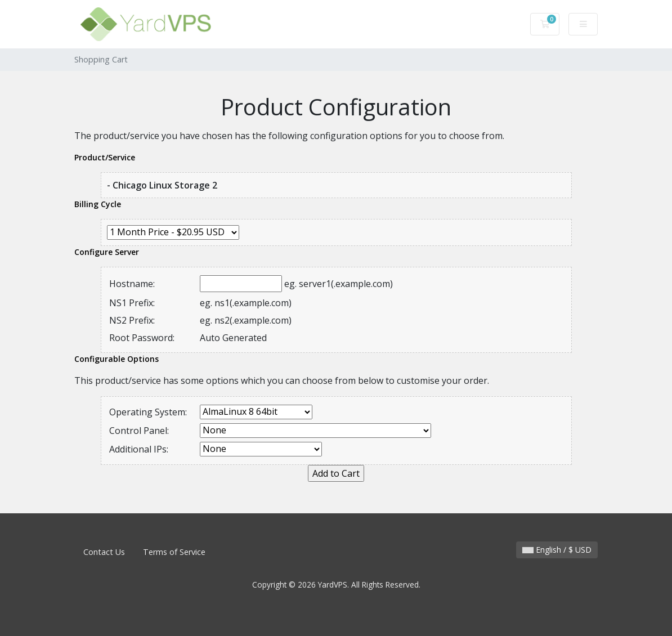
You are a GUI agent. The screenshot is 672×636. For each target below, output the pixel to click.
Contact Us (104, 552)
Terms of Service (174, 552)
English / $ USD (557, 550)
